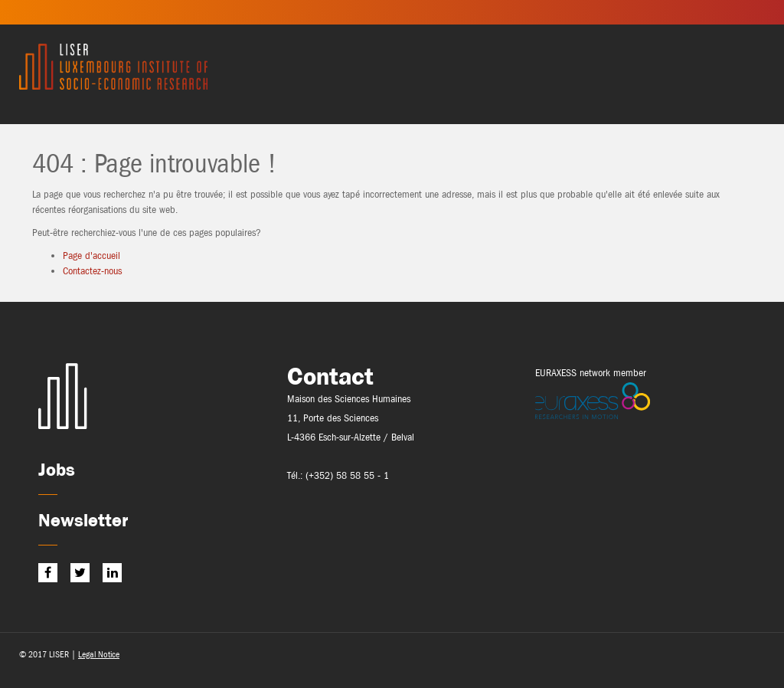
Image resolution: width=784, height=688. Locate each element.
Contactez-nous (92, 271)
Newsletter (83, 520)
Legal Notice (99, 654)
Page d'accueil (91, 256)
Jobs (57, 469)
